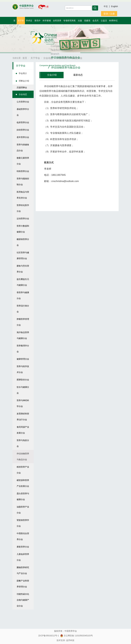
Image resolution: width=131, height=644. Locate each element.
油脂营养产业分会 (23, 510)
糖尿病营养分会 (23, 242)
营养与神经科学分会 (23, 403)
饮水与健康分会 (23, 390)
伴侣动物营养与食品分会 (23, 457)
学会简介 (23, 73)
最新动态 (78, 75)
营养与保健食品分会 (23, 148)
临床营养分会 (23, 122)
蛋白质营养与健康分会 (23, 496)
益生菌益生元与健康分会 (23, 282)
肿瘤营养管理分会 (23, 322)
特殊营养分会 (23, 171)
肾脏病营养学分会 (23, 523)
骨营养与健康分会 (23, 295)
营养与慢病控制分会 (23, 182)
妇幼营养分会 (23, 130)
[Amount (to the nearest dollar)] (78, 8)
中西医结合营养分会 (23, 536)
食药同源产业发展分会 (23, 430)
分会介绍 (52, 75)
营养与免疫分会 (23, 443)
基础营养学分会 (23, 112)
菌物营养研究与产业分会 (23, 570)
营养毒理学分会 (23, 349)
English (114, 6)
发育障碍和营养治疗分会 (23, 417)
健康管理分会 (23, 359)
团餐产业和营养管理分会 (23, 584)
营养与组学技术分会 (23, 369)
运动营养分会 (23, 219)
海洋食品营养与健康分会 (23, 335)
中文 (106, 6)
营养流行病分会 (23, 309)
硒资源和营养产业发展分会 (23, 483)
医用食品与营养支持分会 (23, 195)
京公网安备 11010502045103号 (76, 636)
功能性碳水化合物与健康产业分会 (23, 600)
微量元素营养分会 (23, 161)
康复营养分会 (23, 547)
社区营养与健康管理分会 (23, 255)
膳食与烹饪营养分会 (23, 269)
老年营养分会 (23, 137)
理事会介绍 (24, 81)
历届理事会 (22, 88)
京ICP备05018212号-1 (49, 636)
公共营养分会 (23, 102)
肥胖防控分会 (23, 380)
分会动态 (23, 94)
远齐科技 (70, 640)
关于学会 (21, 66)
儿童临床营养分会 (23, 557)
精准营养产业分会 (23, 470)
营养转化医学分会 (23, 208)
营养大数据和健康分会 (23, 229)
